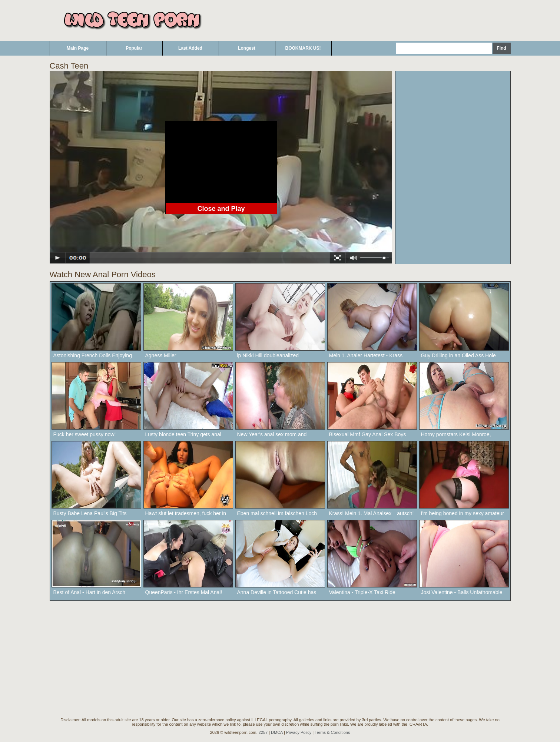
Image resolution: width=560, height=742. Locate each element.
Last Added (190, 48)
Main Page (78, 48)
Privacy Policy (299, 732)
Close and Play (221, 209)
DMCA (277, 732)
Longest (247, 48)
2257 (263, 732)
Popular (134, 48)
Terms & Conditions (332, 732)
